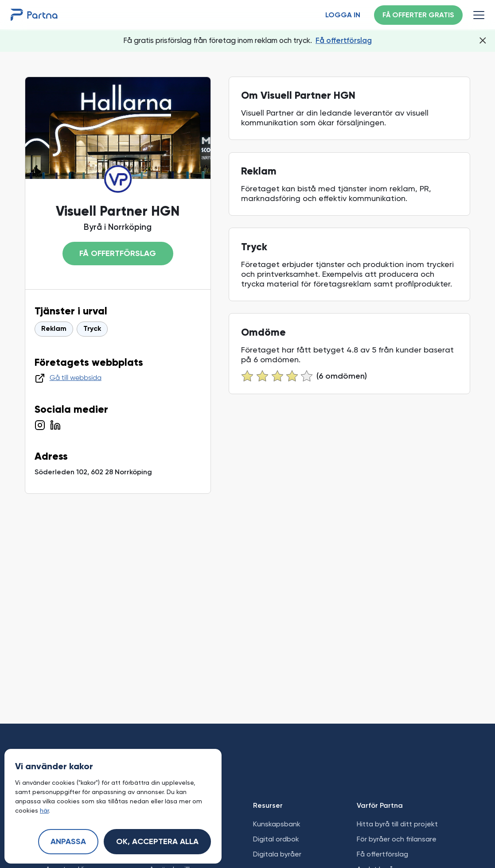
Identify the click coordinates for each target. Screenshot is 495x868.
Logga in (343, 15)
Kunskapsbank (277, 824)
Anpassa (68, 842)
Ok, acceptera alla (157, 842)
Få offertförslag (344, 40)
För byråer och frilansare (397, 839)
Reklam (54, 329)
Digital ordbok (276, 839)
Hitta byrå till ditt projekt (397, 824)
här (44, 810)
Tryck (92, 329)
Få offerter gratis (418, 15)
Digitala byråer (277, 854)
